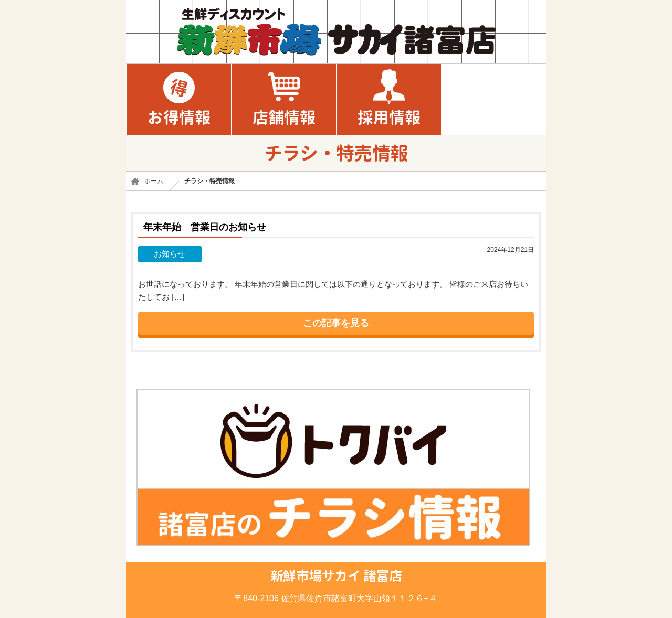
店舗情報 (284, 118)
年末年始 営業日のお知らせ (205, 227)
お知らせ (170, 254)
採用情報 (389, 118)
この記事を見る (336, 323)
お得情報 (179, 118)
